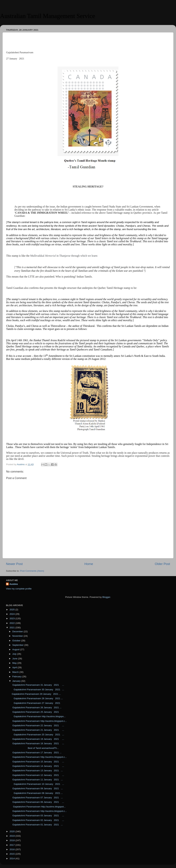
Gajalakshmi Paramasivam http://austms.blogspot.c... (39, 721)
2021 (12, 628)
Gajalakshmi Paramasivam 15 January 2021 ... (38, 762)
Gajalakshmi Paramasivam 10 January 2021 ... (38, 784)
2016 (12, 849)
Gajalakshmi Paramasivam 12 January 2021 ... (38, 775)
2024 (12, 614)
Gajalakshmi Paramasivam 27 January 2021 (37, 703)
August (16, 649)
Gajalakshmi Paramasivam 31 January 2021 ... (38, 685)
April (15, 667)
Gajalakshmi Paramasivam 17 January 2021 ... (37, 753)
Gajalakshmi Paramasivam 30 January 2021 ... (38, 690)
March (16, 672)
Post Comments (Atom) (32, 571)
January (17, 681)
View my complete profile (19, 589)
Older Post (162, 564)
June (15, 659)
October (17, 641)
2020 (12, 831)
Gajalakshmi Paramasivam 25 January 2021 (37, 712)
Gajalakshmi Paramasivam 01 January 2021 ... (37, 825)
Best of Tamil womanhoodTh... (35, 748)
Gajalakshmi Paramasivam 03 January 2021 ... (38, 816)
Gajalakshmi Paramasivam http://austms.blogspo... (39, 716)
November (18, 636)
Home (89, 564)
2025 (12, 610)
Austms (14, 584)
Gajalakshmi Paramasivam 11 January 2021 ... (37, 780)
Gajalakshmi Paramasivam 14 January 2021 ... (38, 766)
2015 (12, 854)
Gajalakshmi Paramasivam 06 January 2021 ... (38, 802)
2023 (12, 618)
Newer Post (14, 564)
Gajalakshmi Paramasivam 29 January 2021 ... (36, 694)
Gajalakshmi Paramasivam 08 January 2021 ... (37, 793)
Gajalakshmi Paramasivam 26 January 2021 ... (37, 707)
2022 (12, 623)
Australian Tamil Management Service (48, 16)
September (18, 645)
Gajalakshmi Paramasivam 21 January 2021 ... (38, 730)
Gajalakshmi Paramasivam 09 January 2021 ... (37, 788)
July (15, 654)
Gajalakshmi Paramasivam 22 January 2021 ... (38, 725)
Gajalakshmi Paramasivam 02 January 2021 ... (38, 820)
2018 (12, 840)
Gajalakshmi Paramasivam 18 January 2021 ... (38, 743)
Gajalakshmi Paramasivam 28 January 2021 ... (37, 698)
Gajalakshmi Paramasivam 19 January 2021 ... (38, 739)
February (17, 677)
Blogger (106, 597)
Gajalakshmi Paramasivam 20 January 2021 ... (38, 735)
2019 (12, 836)
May (15, 663)
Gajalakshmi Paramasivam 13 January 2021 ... (37, 770)
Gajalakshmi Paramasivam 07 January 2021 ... (37, 798)
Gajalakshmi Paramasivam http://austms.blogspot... (39, 807)
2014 (12, 858)
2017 (12, 845)
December (18, 631)
